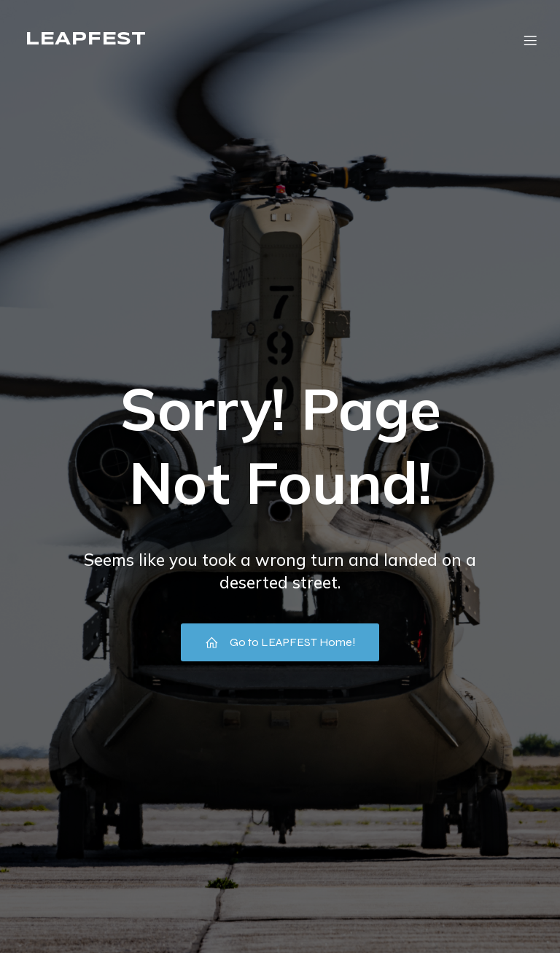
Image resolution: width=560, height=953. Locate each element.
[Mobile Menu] (530, 40)
